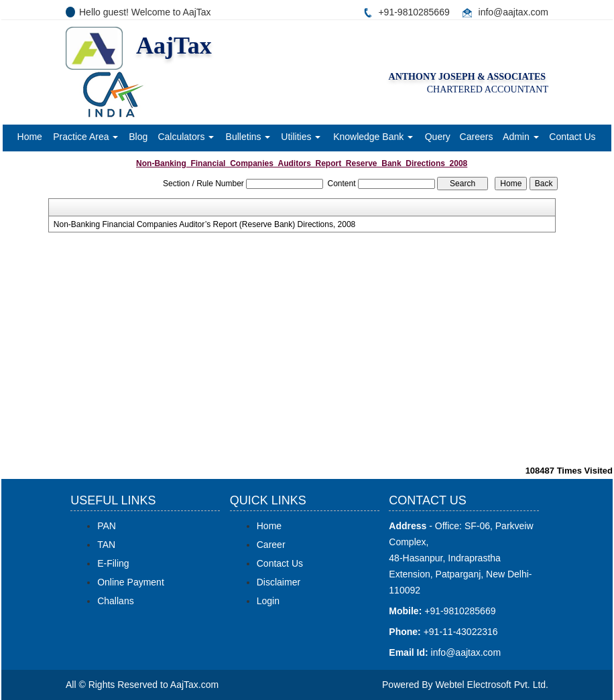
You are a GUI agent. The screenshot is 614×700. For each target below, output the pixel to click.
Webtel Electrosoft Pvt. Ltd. (492, 685)
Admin (521, 137)
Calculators (186, 137)
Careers (477, 137)
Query (438, 137)
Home (30, 137)
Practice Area (85, 137)
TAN (106, 545)
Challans (115, 601)
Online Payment (131, 582)
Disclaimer (279, 582)
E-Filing (113, 563)
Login (268, 601)
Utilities (301, 137)
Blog (138, 137)
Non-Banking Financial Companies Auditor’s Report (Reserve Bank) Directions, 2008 (204, 224)
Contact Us (572, 137)
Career (271, 545)
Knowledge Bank (373, 137)
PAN (107, 526)
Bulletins (248, 137)
